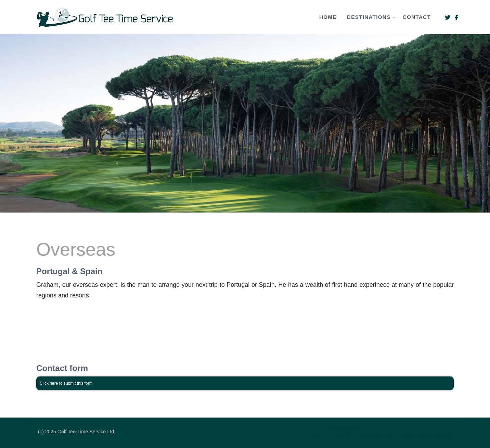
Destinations (370, 17)
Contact (417, 17)
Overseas (369, 436)
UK (390, 436)
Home (328, 17)
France (343, 436)
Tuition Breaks (416, 436)
